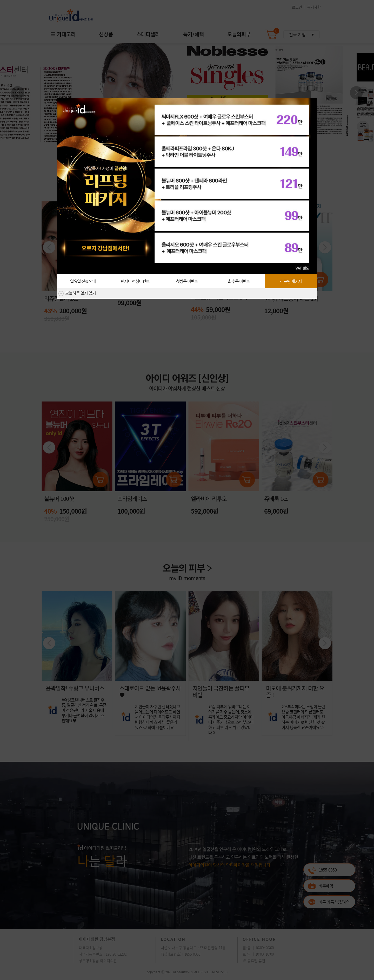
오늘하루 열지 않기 (77, 294)
